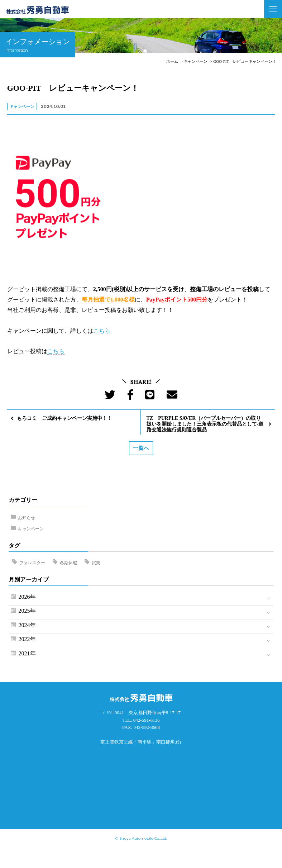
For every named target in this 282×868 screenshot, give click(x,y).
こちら (102, 331)
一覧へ (141, 448)
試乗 (96, 563)
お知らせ (27, 518)
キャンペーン (31, 529)
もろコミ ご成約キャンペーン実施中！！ (64, 418)
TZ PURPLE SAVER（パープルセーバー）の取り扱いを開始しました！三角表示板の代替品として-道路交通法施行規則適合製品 (205, 424)
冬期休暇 (68, 563)
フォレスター (32, 563)
